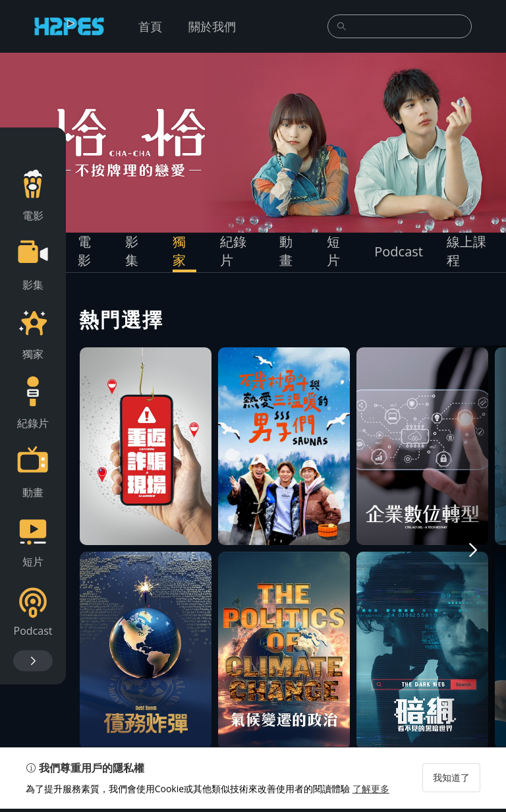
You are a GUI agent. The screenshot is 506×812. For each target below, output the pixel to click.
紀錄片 (233, 251)
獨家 (179, 251)
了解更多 (372, 792)
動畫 (286, 251)
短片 (333, 251)
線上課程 (466, 251)
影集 (132, 251)
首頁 (150, 26)
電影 (84, 251)
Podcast (399, 251)
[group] (253, 143)
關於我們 (212, 26)
